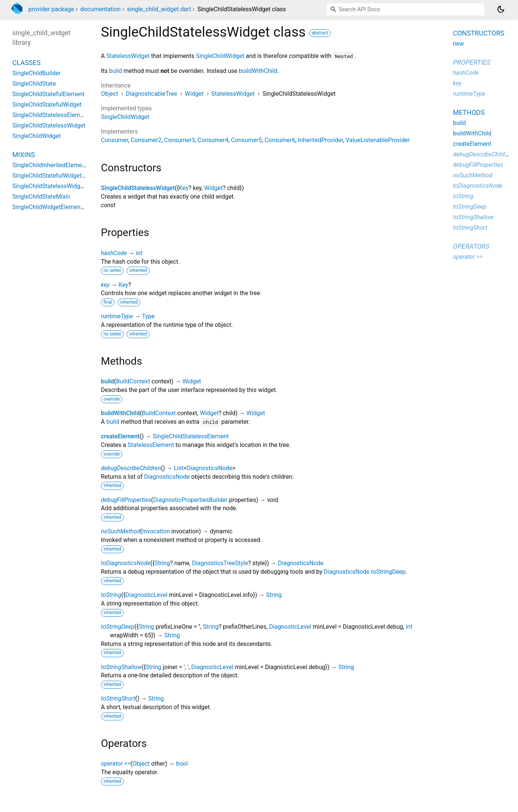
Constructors (479, 33)
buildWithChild (258, 71)
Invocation (156, 531)
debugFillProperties (126, 500)
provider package (51, 9)
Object (110, 94)
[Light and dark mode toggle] (501, 9)
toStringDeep (118, 627)
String (162, 563)
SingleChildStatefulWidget (47, 105)
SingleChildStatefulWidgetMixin (54, 176)
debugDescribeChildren (131, 468)
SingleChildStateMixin (41, 197)
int (139, 253)
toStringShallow (121, 667)
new (458, 44)
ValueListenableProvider (378, 140)
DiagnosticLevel (146, 595)
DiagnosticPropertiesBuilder (190, 500)
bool (182, 764)
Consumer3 (179, 140)
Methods (469, 112)
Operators (471, 246)
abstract (320, 33)
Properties (472, 62)
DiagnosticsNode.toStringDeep (365, 572)
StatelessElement (151, 445)
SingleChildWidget (220, 56)
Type (148, 316)
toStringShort (118, 698)
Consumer (114, 140)
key (105, 285)
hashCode (114, 253)
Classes (27, 63)
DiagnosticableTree (152, 94)
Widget (194, 94)
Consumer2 (146, 140)
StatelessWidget (128, 56)
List (179, 468)
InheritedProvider (320, 140)
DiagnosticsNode (209, 468)
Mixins (24, 155)
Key (184, 188)
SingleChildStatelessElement (191, 436)
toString (111, 595)
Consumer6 (280, 140)
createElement (120, 436)
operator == (116, 764)
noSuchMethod (121, 531)
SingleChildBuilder (36, 73)
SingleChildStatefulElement (48, 94)
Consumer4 (213, 140)
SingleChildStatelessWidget (138, 188)
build (116, 71)
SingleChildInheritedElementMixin (57, 165)
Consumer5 (246, 140)
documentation (101, 9)
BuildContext (133, 381)
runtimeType (117, 316)
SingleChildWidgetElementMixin (55, 207)
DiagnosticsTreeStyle (220, 563)
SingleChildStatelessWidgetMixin (56, 186)
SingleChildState (34, 84)
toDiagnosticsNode (126, 563)
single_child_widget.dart (159, 9)
